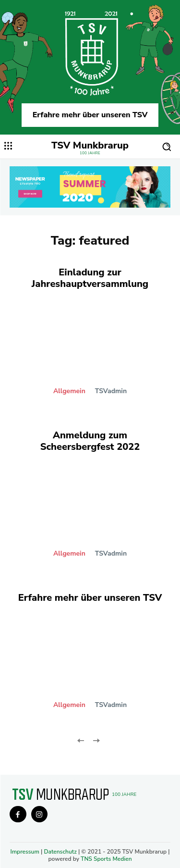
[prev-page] (81, 740)
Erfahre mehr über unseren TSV (90, 115)
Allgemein (69, 391)
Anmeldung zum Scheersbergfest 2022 (90, 441)
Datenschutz (60, 852)
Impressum (24, 852)
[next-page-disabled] (96, 740)
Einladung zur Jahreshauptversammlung (90, 278)
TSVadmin (111, 391)
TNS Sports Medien (106, 859)
